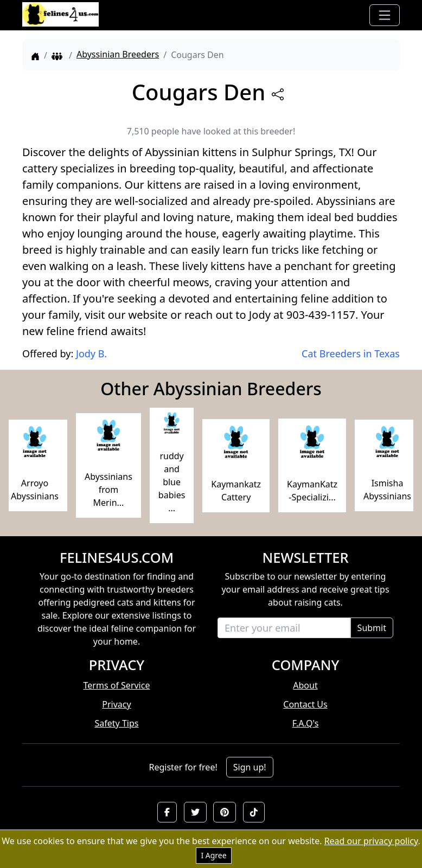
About (305, 685)
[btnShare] (278, 94)
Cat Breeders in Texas (351, 353)
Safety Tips (117, 723)
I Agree (213, 855)
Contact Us (305, 704)
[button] (167, 812)
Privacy (116, 704)
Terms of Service (117, 685)
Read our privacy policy (371, 841)
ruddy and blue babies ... (172, 482)
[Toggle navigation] (385, 15)
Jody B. (91, 353)
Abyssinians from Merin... (108, 490)
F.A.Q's (306, 723)
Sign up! (250, 767)
